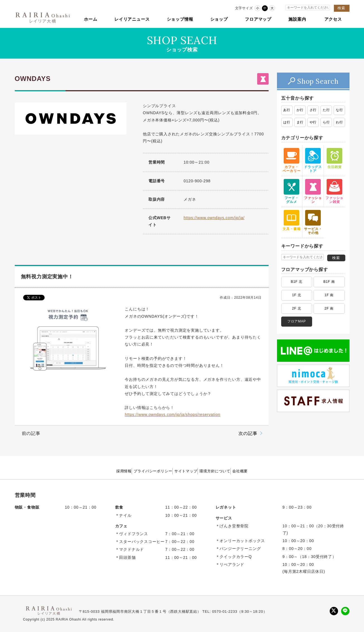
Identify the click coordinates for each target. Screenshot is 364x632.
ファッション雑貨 (334, 191)
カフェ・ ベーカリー (291, 160)
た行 (326, 110)
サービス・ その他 (313, 222)
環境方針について (228, 471)
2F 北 (297, 308)
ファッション (313, 191)
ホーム (91, 19)
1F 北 (297, 295)
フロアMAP (297, 321)
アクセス (333, 19)
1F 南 (329, 295)
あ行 (287, 110)
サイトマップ (186, 471)
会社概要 (265, 471)
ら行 (326, 122)
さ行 (313, 110)
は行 (287, 122)
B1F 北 (297, 282)
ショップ (219, 19)
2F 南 (329, 308)
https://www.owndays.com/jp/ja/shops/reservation (173, 415)
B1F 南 (329, 282)
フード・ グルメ (291, 191)
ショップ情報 (180, 19)
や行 (313, 122)
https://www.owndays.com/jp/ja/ (214, 218)
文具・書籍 (291, 220)
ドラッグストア (313, 160)
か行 (300, 110)
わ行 (339, 122)
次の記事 (248, 433)
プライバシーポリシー (141, 471)
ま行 (300, 122)
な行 (339, 110)
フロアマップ (258, 19)
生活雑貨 (334, 158)
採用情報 (99, 471)
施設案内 (297, 19)
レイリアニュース (132, 19)
